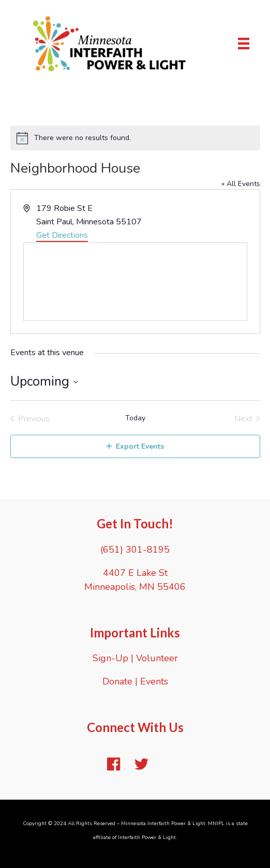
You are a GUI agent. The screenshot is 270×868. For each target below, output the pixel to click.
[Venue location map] (135, 282)
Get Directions (62, 235)
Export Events (135, 446)
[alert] (135, 138)
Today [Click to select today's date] (135, 418)
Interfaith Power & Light (147, 837)
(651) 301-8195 (135, 550)
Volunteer (157, 658)
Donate (117, 681)
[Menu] (244, 43)
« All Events (241, 184)
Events (154, 681)
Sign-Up (110, 658)
